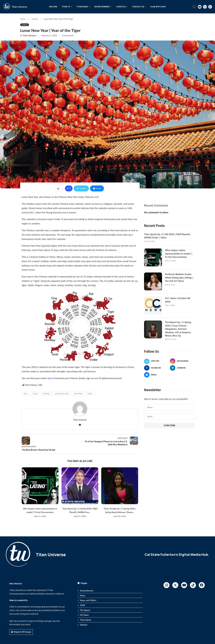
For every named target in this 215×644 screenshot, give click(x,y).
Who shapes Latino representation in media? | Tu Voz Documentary (179, 253)
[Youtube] (200, 7)
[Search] (194, 7)
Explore (53, 7)
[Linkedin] (182, 368)
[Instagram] (210, 7)
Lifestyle (121, 7)
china (35, 394)
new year (78, 394)
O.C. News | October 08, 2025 (178, 300)
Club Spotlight (158, 7)
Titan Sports (86, 620)
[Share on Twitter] (81, 188)
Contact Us (138, 7)
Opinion (84, 625)
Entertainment (102, 7)
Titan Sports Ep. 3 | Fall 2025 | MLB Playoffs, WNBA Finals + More (167, 236)
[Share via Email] (97, 188)
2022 (26, 394)
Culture (35, 19)
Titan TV (66, 7)
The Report (85, 610)
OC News (84, 615)
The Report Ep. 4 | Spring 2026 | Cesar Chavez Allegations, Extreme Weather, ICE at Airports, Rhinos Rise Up (178, 329)
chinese (46, 394)
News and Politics (88, 600)
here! (50, 378)
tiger (90, 394)
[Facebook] (157, 368)
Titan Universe (19, 7)
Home (23, 19)
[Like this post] (70, 188)
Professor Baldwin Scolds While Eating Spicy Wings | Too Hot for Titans (179, 277)
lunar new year (62, 394)
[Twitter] (205, 7)
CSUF (83, 605)
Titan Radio (82, 7)
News (83, 595)
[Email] (157, 375)
